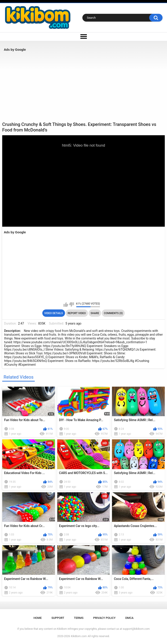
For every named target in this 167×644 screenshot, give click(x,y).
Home (38, 618)
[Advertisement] (83, 87)
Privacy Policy (104, 618)
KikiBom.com (79, 636)
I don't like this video (72, 305)
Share (95, 313)
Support (58, 618)
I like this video (66, 305)
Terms (79, 618)
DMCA (129, 618)
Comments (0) (113, 313)
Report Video (77, 313)
